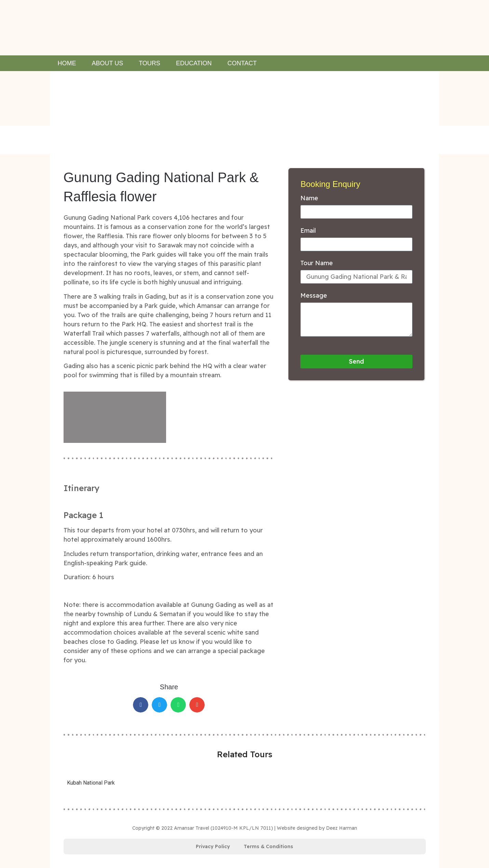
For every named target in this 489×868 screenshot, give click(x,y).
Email (308, 231)
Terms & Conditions (268, 846)
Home (67, 63)
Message (314, 296)
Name (309, 199)
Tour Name (317, 263)
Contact (242, 63)
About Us (108, 63)
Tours (150, 63)
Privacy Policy (213, 846)
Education (194, 63)
